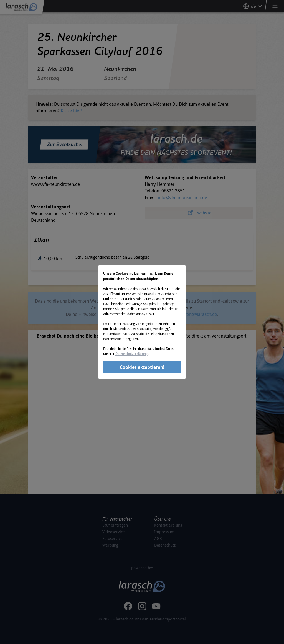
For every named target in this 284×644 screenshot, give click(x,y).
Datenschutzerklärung (132, 354)
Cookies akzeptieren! (142, 367)
